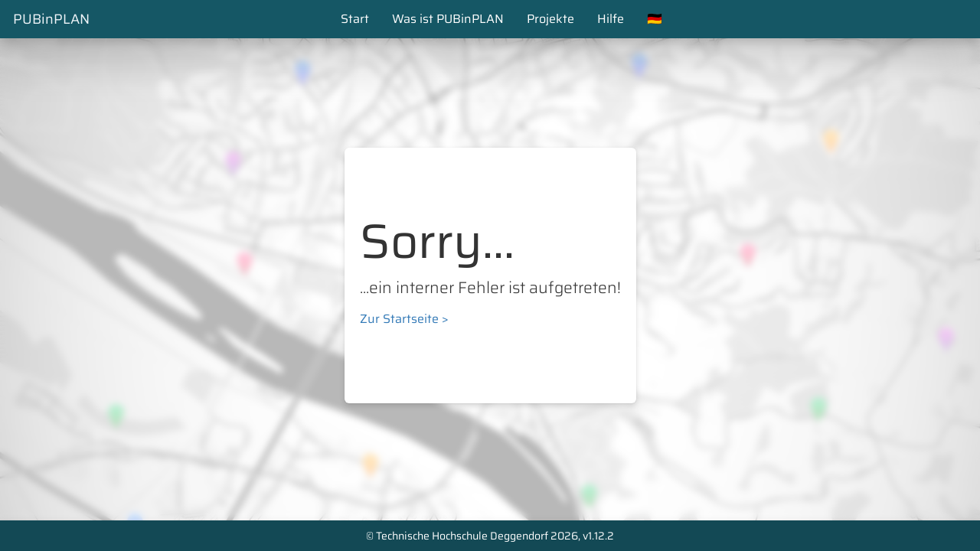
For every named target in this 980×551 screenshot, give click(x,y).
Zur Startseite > (404, 319)
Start (355, 19)
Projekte (550, 19)
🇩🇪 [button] (655, 19)
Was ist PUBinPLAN (448, 19)
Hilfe (611, 19)
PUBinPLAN (51, 19)
